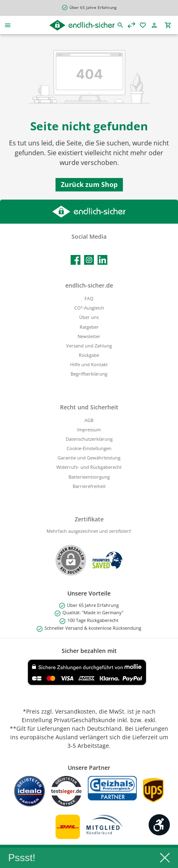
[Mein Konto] (156, 25)
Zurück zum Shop (89, 185)
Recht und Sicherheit (89, 407)
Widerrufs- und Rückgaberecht (89, 467)
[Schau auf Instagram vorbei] (89, 260)
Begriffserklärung (89, 374)
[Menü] (8, 25)
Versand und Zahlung (89, 346)
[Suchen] (120, 25)
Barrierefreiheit (89, 486)
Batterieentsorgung (89, 477)
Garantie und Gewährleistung (89, 458)
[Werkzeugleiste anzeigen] (159, 825)
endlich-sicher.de (89, 285)
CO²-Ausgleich (89, 308)
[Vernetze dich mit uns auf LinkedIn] (102, 260)
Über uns (89, 317)
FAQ (89, 298)
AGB (89, 420)
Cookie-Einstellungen (89, 448)
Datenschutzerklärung (89, 439)
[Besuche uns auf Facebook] (76, 260)
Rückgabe (89, 355)
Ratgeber (89, 327)
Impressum (89, 430)
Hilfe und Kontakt (89, 364)
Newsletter (89, 336)
